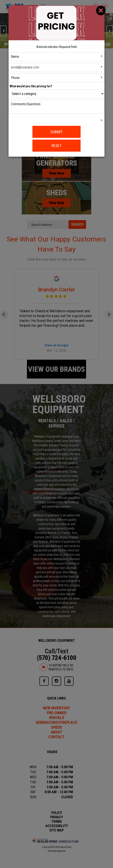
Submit (56, 132)
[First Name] (57, 57)
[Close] (101, 11)
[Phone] (57, 78)
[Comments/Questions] (57, 107)
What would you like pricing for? (31, 86)
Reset (56, 146)
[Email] (57, 68)
